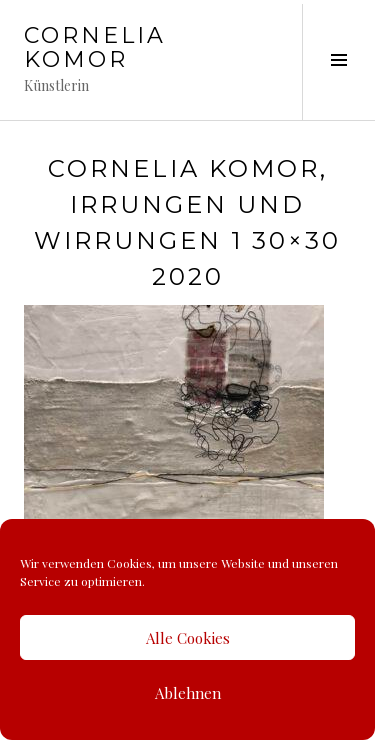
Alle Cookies (188, 638)
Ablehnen (188, 693)
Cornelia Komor (95, 47)
